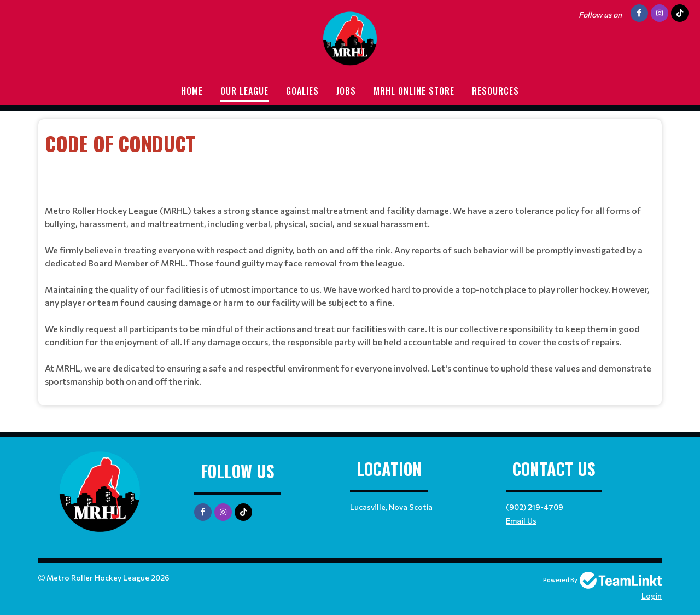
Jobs (346, 91)
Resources (495, 91)
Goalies (302, 91)
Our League (244, 91)
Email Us (521, 521)
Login (652, 596)
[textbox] (350, 158)
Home (192, 91)
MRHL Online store (414, 91)
